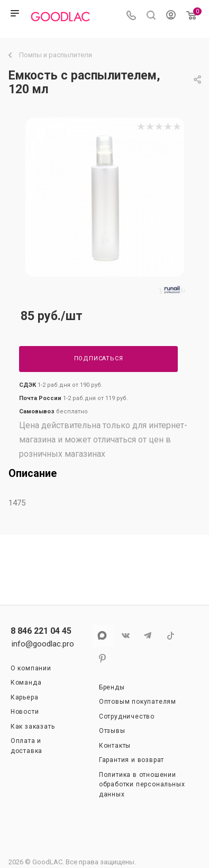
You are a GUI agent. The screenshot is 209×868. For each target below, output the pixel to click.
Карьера (25, 697)
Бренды (112, 687)
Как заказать (33, 727)
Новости (25, 712)
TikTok (171, 636)
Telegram (148, 636)
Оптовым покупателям (138, 702)
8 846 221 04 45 (41, 631)
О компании (31, 668)
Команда (26, 683)
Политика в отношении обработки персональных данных (142, 785)
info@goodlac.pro (43, 644)
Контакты (115, 746)
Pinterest (102, 658)
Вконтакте (125, 636)
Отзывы (112, 731)
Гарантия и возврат (131, 760)
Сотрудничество (127, 716)
